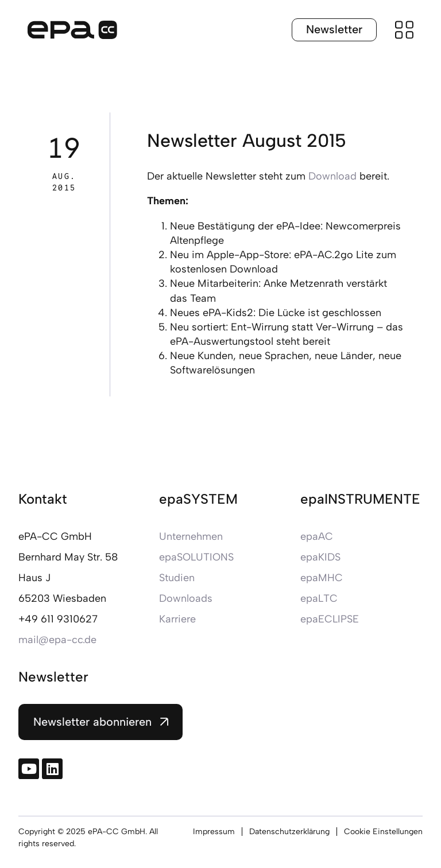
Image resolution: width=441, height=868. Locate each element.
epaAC (317, 536)
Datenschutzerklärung (289, 832)
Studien (177, 578)
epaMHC (322, 578)
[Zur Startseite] (72, 30)
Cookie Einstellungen (383, 832)
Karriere (177, 619)
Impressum (214, 832)
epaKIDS (320, 557)
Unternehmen (191, 536)
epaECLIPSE (330, 619)
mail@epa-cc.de (57, 640)
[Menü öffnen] (404, 30)
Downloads (186, 598)
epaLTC (319, 598)
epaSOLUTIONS (196, 557)
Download (332, 176)
